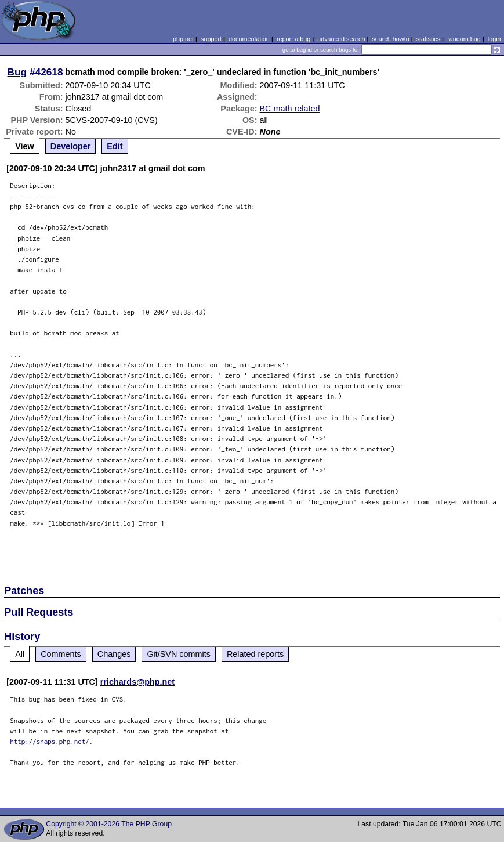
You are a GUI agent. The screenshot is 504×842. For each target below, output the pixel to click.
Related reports (255, 654)
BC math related (290, 109)
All (20, 654)
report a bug (293, 39)
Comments (61, 654)
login (494, 39)
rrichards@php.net (137, 682)
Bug (17, 72)
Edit (115, 146)
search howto (390, 39)
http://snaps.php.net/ (50, 741)
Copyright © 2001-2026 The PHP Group (109, 824)
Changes (114, 654)
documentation (249, 39)
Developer (71, 146)
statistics (428, 39)
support (211, 39)
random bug (464, 39)
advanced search (341, 39)
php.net (183, 39)
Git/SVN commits (179, 654)
